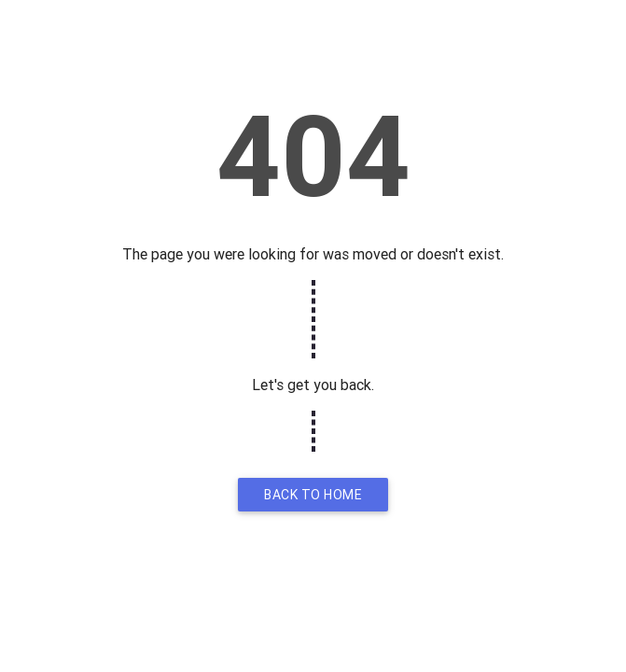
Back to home (313, 495)
